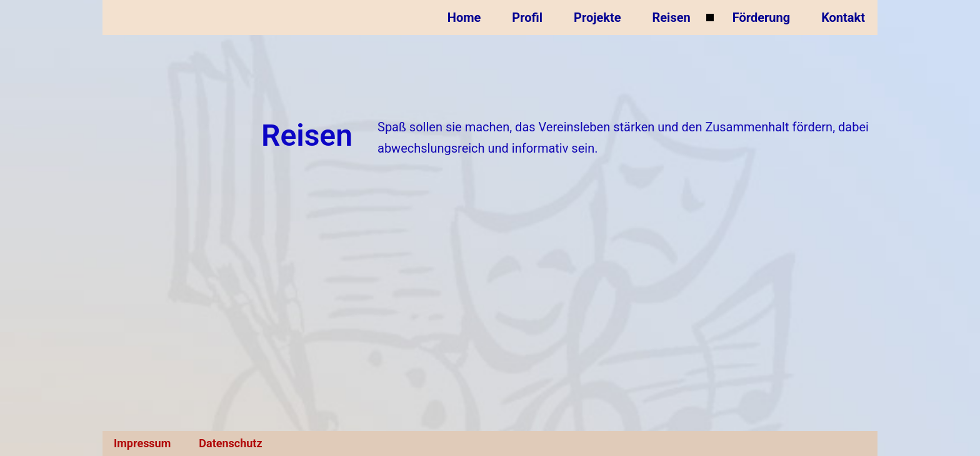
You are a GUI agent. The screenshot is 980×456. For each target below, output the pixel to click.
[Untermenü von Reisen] (710, 18)
